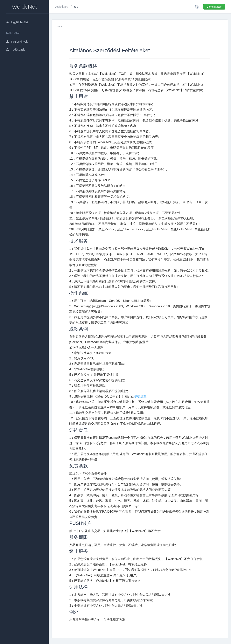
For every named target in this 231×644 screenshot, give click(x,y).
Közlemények (17, 42)
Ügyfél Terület (17, 22)
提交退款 (140, 396)
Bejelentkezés (214, 7)
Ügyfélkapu (62, 7)
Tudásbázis (15, 50)
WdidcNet (24, 7)
